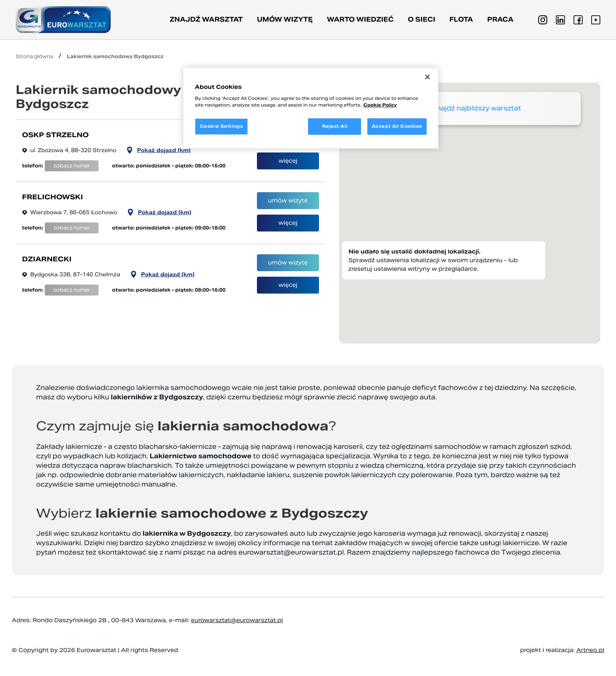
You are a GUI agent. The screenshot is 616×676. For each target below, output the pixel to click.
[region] (311, 108)
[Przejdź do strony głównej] (63, 20)
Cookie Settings (222, 126)
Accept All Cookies (397, 126)
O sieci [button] (422, 19)
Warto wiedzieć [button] (360, 19)
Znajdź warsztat (206, 19)
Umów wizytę (285, 19)
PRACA (500, 19)
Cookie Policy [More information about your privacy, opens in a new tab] (380, 105)
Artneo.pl (590, 650)
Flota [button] (461, 19)
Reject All (335, 126)
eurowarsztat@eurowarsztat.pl (291, 552)
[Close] (427, 77)
